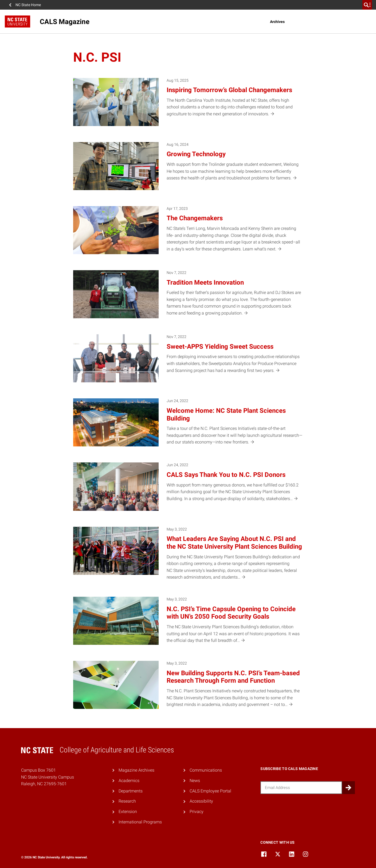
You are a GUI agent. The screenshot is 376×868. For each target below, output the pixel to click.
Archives (277, 22)
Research (127, 801)
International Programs (140, 822)
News (195, 781)
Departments (131, 791)
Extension (128, 812)
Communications (206, 770)
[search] (367, 5)
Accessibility (201, 801)
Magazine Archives (136, 770)
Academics (129, 781)
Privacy (197, 812)
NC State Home (28, 5)
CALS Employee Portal (210, 791)
